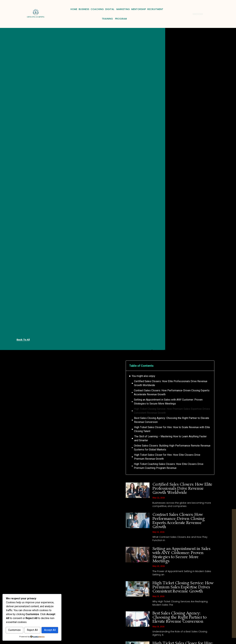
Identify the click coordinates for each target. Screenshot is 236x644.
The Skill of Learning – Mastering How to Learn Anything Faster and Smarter (170, 438)
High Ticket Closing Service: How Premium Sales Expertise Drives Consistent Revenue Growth (172, 411)
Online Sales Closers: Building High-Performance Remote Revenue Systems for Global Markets (172, 448)
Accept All (32, 630)
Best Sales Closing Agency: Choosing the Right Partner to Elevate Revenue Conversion (172, 420)
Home (74, 9)
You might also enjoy (143, 376)
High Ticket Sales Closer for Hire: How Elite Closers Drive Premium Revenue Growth (167, 457)
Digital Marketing (118, 9)
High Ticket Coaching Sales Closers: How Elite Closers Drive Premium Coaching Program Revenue (169, 466)
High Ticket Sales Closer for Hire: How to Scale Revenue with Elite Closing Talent (172, 429)
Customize (19, 623)
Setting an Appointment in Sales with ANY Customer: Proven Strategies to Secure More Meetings (168, 402)
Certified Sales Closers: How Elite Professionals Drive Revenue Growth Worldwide (171, 383)
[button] (210, 366)
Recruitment (155, 9)
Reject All (46, 623)
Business (84, 9)
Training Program (114, 19)
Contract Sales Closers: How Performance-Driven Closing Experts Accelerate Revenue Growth (172, 392)
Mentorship (139, 9)
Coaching (97, 9)
